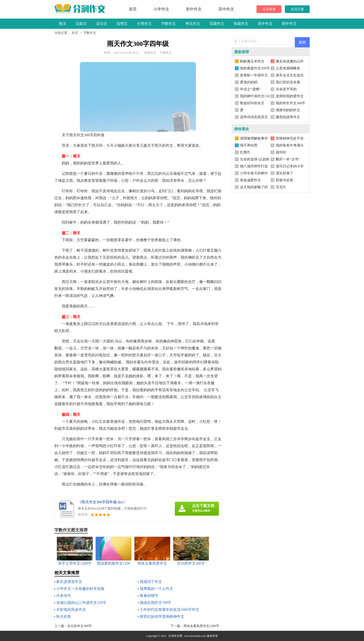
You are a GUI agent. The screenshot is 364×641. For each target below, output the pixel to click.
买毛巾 (281, 187)
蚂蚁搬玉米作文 (252, 61)
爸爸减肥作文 (250, 180)
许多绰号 (64, 596)
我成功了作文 (151, 582)
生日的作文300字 (80, 626)
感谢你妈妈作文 (288, 110)
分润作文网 (175, 636)
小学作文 (161, 9)
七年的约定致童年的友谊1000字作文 (169, 610)
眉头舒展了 (284, 173)
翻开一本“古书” (288, 159)
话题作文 (217, 24)
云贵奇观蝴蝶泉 (288, 68)
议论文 (102, 24)
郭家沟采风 (284, 180)
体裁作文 (241, 24)
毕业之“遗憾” (250, 89)
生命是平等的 (286, 89)
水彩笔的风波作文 (71, 610)
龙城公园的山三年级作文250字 (81, 603)
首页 (133, 9)
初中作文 (194, 9)
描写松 (281, 152)
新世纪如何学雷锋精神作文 (162, 617)
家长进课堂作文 (69, 582)
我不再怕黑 (249, 145)
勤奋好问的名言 (252, 103)
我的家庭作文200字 (255, 68)
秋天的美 (64, 617)
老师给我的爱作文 (290, 96)
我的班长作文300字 (291, 103)
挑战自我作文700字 (156, 603)
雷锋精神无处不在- (290, 138)
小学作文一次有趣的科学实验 (80, 589)
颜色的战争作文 (288, 117)
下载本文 (166, 53)
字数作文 (169, 24)
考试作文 (193, 24)
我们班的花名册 (288, 82)
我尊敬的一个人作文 (156, 589)
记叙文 (81, 24)
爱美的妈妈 (249, 82)
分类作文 (144, 24)
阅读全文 (150, 53)
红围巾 (245, 152)
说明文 (122, 24)
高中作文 (226, 9)
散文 (63, 24)
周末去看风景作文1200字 (201, 626)
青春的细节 (149, 596)
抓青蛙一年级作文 (254, 75)
